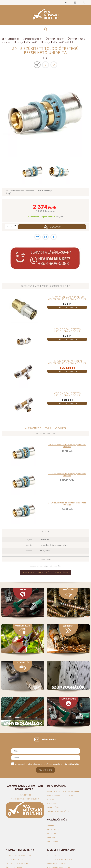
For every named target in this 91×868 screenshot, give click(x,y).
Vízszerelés (14, 39)
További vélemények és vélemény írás (45, 572)
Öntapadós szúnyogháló (18, 864)
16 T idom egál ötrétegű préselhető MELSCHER (67, 394)
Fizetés (51, 799)
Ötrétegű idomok (55, 39)
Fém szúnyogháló (14, 860)
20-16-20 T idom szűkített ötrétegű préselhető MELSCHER (67, 362)
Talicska (51, 837)
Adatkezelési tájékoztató (60, 796)
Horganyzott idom (56, 864)
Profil (75, 2)
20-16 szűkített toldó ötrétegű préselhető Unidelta (67, 446)
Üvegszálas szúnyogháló (18, 856)
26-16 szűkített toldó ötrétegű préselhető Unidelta (67, 475)
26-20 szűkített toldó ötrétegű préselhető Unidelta (67, 504)
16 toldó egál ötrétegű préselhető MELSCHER (67, 330)
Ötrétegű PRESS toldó (26, 42)
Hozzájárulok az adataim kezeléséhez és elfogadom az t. (47, 764)
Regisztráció (53, 829)
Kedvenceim (53, 841)
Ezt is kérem (71, 307)
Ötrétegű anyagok (33, 39)
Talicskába (55, 227)
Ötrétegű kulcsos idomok (60, 860)
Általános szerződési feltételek (63, 792)
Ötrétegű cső (54, 856)
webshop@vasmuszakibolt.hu (25, 799)
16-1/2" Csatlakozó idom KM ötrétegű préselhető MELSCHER (67, 298)
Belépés (66, 2)
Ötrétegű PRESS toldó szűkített (57, 42)
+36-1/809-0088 (25, 795)
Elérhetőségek (54, 807)
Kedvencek (84, 2)
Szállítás (52, 803)
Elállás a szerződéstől (59, 811)
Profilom (51, 833)
